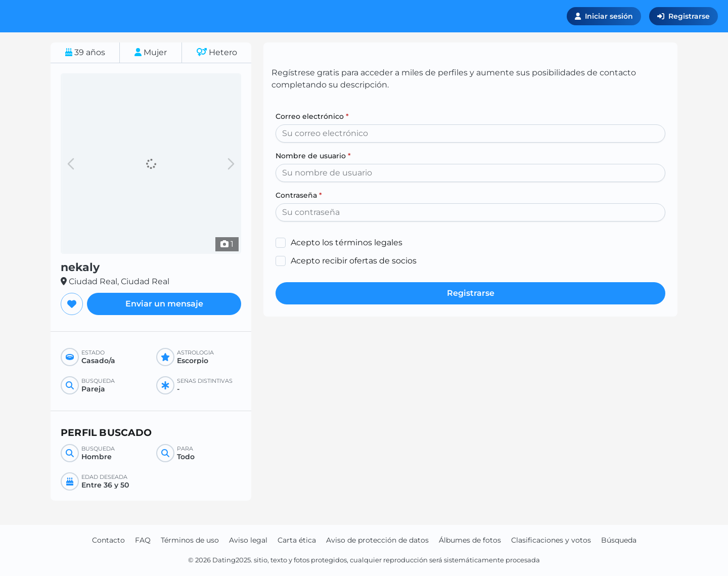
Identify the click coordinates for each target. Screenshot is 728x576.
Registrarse (684, 16)
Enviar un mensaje (164, 304)
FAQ (143, 540)
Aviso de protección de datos (377, 540)
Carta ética (297, 540)
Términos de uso (190, 540)
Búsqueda (619, 540)
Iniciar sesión (604, 16)
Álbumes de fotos (470, 540)
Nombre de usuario (313, 156)
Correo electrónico (312, 116)
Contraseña (299, 195)
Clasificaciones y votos (551, 540)
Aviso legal (248, 540)
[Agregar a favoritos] (72, 304)
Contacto (108, 540)
